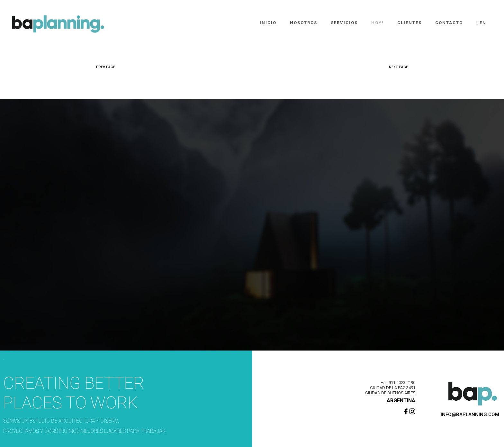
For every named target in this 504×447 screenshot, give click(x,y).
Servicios (344, 23)
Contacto (449, 23)
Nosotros (304, 23)
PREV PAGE (106, 67)
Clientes (410, 23)
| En (481, 23)
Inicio (268, 23)
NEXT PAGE (398, 67)
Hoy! (378, 23)
